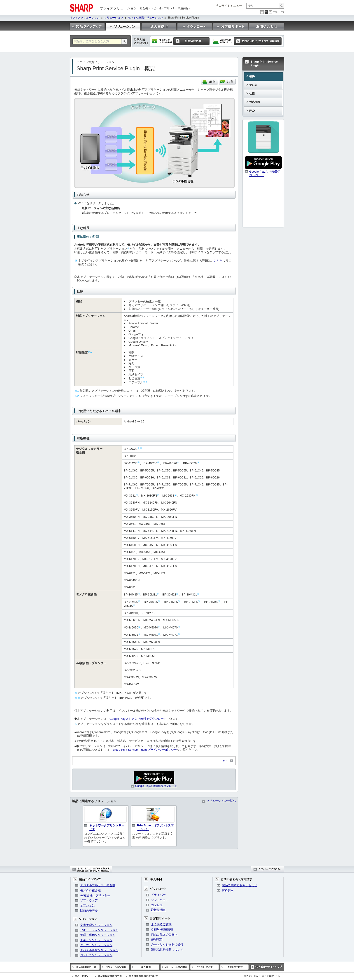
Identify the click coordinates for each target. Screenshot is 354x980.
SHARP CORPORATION (262, 976)
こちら (218, 261)
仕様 (252, 94)
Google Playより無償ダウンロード (156, 786)
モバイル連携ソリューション (145, 18)
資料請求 (228, 890)
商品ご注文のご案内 (164, 934)
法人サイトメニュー (229, 6)
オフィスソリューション (85, 18)
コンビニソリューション (96, 955)
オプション (87, 905)
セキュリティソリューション (99, 930)
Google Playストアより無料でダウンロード (138, 719)
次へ (226, 761)
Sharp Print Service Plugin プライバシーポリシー (145, 750)
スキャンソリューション (96, 940)
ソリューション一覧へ (221, 801)
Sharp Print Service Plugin (264, 63)
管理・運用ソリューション (98, 935)
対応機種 (255, 102)
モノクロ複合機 (90, 890)
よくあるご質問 (161, 924)
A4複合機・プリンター (95, 895)
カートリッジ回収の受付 (167, 944)
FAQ (252, 111)
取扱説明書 (158, 910)
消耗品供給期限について (167, 950)
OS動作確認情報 (162, 930)
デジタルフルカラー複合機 (98, 885)
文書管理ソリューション (96, 925)
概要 (252, 76)
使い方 (253, 85)
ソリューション (114, 18)
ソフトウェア (89, 900)
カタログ (157, 905)
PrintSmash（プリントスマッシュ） (155, 827)
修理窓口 (157, 939)
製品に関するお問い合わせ (240, 885)
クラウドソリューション (96, 945)
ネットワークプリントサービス (107, 827)
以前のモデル (89, 911)
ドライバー (158, 895)
